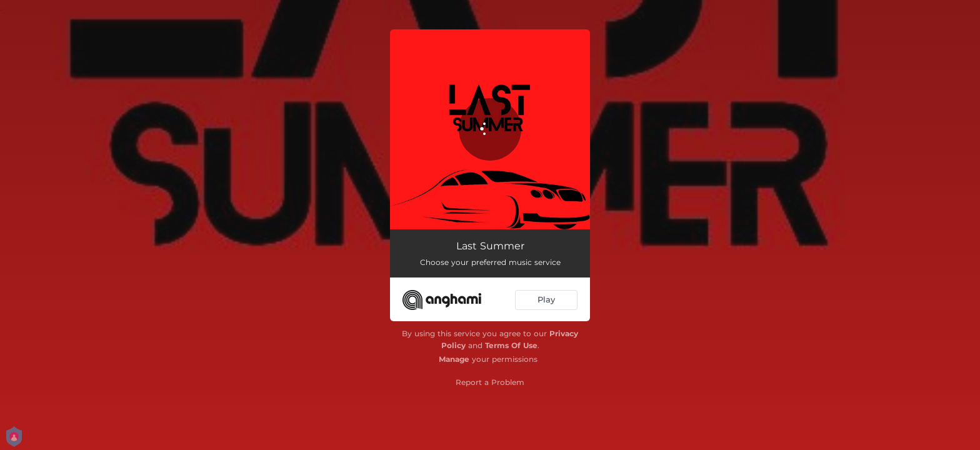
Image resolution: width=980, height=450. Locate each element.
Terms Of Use (511, 345)
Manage (454, 359)
